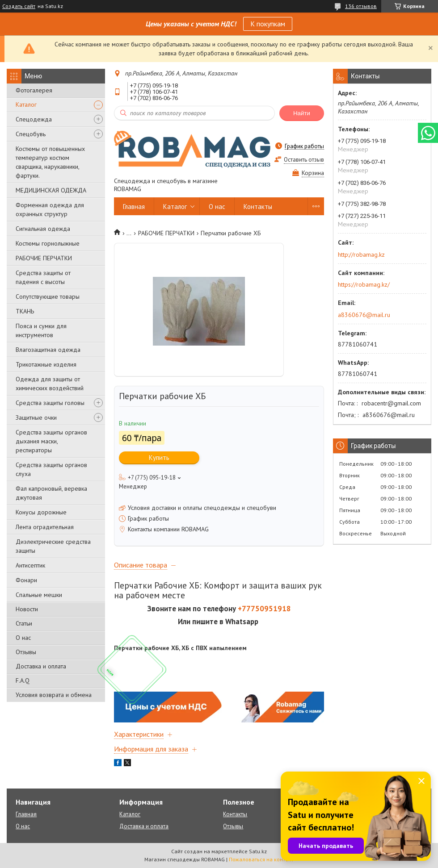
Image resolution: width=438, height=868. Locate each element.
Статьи (24, 623)
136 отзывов (361, 6)
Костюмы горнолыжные (48, 243)
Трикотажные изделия (46, 364)
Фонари (26, 580)
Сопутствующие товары (48, 296)
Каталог (26, 104)
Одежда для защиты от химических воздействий (50, 384)
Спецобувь (31, 134)
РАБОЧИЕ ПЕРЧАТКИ (44, 258)
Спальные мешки (39, 595)
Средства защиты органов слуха (51, 469)
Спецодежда (34, 119)
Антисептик (30, 565)
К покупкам (268, 24)
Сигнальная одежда (43, 229)
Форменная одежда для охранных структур (50, 209)
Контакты (258, 207)
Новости (27, 609)
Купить (159, 457)
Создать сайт (19, 6)
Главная (134, 207)
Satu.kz (258, 851)
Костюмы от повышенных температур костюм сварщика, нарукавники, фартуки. (50, 162)
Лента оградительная (45, 527)
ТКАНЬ (25, 311)
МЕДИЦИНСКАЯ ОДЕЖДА (51, 190)
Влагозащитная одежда (48, 350)
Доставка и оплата (41, 666)
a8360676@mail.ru (364, 315)
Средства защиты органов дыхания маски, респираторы (51, 441)
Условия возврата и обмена (54, 695)
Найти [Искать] (302, 113)
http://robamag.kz (361, 255)
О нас (23, 638)
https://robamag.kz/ (364, 284)
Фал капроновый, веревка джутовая (51, 493)
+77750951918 (264, 609)
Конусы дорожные (41, 512)
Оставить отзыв (304, 160)
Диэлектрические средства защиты (53, 546)
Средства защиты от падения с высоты (43, 277)
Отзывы (26, 652)
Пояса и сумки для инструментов (41, 330)
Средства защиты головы (50, 403)
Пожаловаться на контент (261, 859)
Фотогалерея (34, 90)
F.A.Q (23, 680)
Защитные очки (36, 417)
